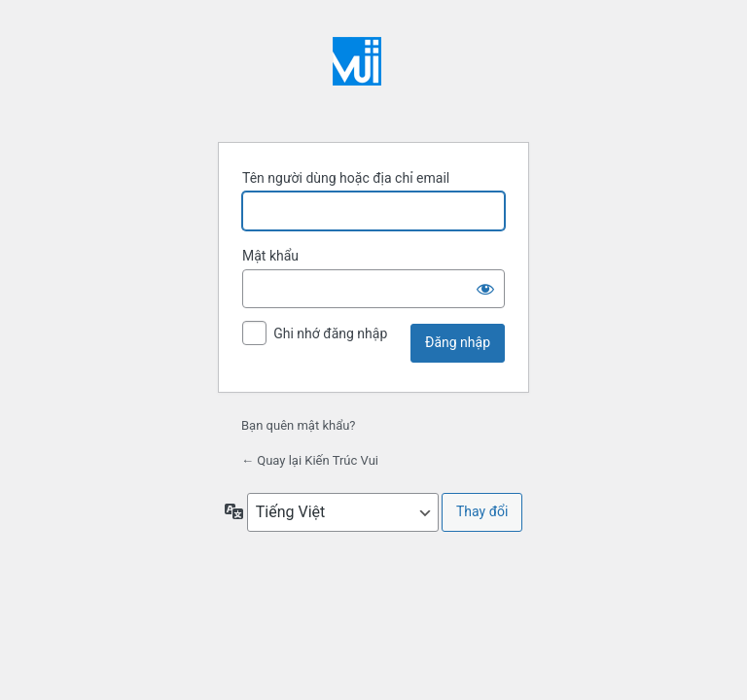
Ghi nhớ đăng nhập (330, 333)
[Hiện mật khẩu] (485, 289)
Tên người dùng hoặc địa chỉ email (346, 178)
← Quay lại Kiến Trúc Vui (310, 460)
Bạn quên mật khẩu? (299, 425)
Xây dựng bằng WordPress (373, 78)
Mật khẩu (270, 256)
